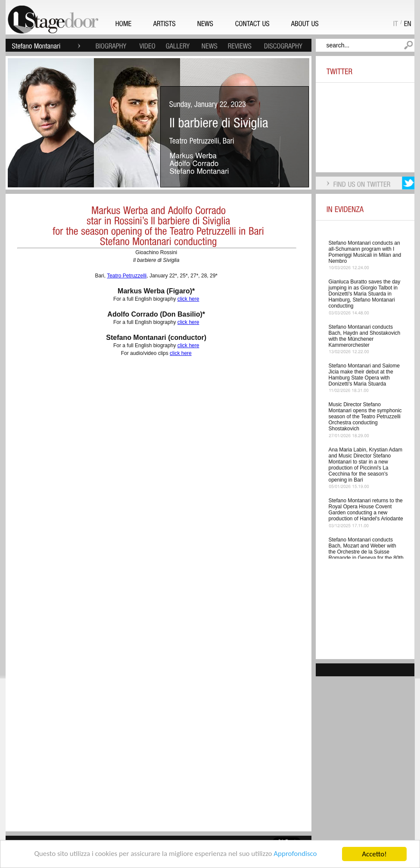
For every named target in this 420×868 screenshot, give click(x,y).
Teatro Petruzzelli (127, 276)
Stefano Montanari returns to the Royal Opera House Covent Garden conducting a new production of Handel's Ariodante (366, 510)
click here (188, 299)
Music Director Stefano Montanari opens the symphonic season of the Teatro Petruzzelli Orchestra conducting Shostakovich (365, 417)
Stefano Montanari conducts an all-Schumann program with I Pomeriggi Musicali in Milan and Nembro (365, 252)
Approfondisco (296, 854)
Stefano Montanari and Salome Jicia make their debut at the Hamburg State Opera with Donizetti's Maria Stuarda (364, 375)
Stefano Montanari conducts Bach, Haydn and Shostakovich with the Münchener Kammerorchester (365, 336)
